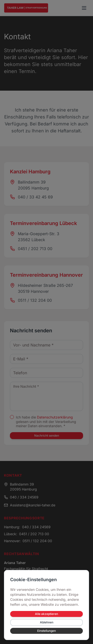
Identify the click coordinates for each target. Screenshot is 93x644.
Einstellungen (46, 631)
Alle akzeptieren (46, 614)
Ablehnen (47, 622)
